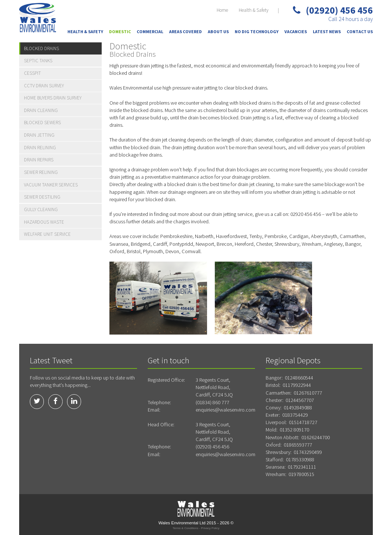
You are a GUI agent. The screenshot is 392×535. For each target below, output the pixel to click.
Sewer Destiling (42, 197)
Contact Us (360, 32)
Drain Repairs (39, 160)
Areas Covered (185, 32)
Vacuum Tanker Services (51, 185)
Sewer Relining (41, 172)
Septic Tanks (38, 61)
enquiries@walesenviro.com (225, 410)
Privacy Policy (210, 528)
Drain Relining (40, 148)
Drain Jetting (39, 135)
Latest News (327, 32)
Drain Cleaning (41, 110)
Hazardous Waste (44, 222)
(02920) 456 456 (333, 10)
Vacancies (296, 32)
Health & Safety (254, 10)
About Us (218, 32)
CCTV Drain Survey (44, 86)
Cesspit (32, 73)
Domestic (120, 32)
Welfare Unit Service (47, 234)
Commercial (150, 32)
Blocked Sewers (42, 123)
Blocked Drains (41, 48)
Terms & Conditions (185, 528)
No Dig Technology (257, 32)
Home (222, 10)
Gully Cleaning (41, 209)
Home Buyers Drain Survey (53, 98)
